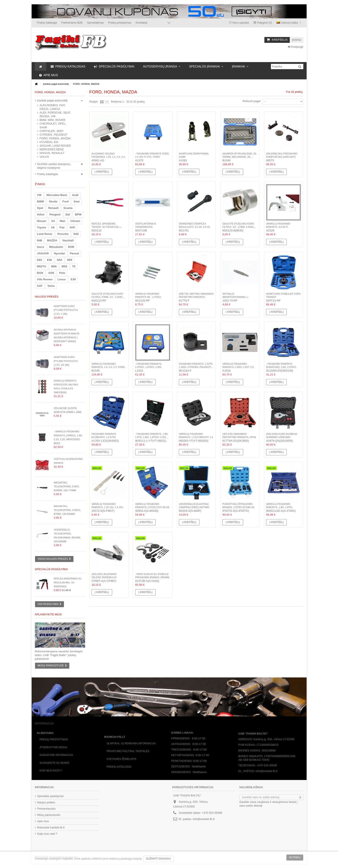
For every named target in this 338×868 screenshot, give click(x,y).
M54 (64, 266)
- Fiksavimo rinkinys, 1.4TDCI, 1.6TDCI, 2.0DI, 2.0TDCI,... (149, 367)
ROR (71, 247)
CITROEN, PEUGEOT (54, 135)
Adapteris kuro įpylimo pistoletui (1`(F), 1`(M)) (66, 310)
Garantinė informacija (56, 755)
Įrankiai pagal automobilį (52, 100)
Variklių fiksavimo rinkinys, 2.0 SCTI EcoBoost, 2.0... (278, 227)
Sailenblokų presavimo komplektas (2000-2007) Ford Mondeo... (282, 157)
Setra (51, 286)
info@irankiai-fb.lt (204, 819)
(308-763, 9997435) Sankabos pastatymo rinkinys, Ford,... (196, 297)
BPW (78, 214)
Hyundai (59, 253)
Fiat (62, 227)
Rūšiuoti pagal (251, 101)
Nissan (42, 221)
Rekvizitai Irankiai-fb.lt (51, 827)
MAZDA (52, 240)
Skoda (53, 201)
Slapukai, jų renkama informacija (131, 743)
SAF (40, 286)
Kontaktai (141, 23)
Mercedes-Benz (57, 195)
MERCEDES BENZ (52, 149)
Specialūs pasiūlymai (51, 569)
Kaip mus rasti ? (51, 771)
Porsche (63, 234)
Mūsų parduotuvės (49, 815)
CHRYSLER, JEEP (52, 131)
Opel (40, 208)
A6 (53, 227)
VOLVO (44, 157)
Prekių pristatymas (120, 23)
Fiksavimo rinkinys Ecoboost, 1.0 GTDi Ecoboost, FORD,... (104, 437)
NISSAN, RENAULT (52, 153)
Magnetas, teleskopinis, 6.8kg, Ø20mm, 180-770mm (67, 486)
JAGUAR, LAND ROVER (55, 146)
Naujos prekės (47, 297)
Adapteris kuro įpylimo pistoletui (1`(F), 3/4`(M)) (66, 361)
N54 (60, 260)
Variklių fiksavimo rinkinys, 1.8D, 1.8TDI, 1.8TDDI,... (279, 507)
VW (39, 195)
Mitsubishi (56, 247)
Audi (75, 195)
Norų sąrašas (239, 23)
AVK (72, 227)
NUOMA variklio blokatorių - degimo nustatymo (55, 166)
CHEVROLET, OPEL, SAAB (53, 125)
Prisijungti (296, 47)
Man (63, 221)
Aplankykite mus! (48, 614)
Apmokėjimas (95, 23)
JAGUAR (43, 253)
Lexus (62, 279)
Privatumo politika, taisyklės (128, 751)
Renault (53, 208)
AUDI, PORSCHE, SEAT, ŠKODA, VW (55, 114)
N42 (76, 234)
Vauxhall (68, 240)
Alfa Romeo (45, 279)
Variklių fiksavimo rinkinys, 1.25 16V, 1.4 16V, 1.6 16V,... (108, 507)
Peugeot (55, 214)
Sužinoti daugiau (158, 859)
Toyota (42, 227)
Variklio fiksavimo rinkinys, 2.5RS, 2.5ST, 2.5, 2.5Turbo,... (238, 367)
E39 (73, 279)
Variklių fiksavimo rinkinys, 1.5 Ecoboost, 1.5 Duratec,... (196, 437)
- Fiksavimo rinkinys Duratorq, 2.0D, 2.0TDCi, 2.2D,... (281, 367)
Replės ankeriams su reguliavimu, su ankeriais (68, 582)
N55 (70, 260)
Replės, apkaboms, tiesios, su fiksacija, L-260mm (107, 227)
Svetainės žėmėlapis (122, 759)
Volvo (41, 214)
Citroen (75, 221)
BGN (40, 273)
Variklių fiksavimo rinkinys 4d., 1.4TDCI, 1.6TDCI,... (148, 297)
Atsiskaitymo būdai (53, 747)
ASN (51, 273)
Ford (65, 201)
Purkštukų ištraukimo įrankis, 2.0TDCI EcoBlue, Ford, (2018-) (239, 507)
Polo (62, 273)
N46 (40, 240)
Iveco (41, 247)
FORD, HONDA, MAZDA (55, 138)
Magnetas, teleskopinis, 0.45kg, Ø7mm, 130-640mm (67, 510)
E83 (40, 260)
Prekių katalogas (48, 174)
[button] (162, 66)
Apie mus (43, 821)
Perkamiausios (46, 809)
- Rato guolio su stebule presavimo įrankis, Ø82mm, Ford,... (152, 577)
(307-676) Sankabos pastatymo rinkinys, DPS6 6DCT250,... (239, 437)
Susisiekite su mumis (54, 763)
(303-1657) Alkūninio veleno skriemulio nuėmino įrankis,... (104, 577)
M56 (54, 266)
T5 (74, 266)
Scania (68, 208)
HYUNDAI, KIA (49, 142)
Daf (68, 214)
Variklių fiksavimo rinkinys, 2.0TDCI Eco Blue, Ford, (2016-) (153, 507)
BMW (41, 201)
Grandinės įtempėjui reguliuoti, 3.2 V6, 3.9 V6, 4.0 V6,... (195, 227)
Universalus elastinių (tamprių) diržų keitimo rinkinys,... (194, 507)
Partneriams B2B (72, 23)
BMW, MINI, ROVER (53, 120)
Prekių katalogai (47, 23)
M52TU (42, 266)
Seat (77, 201)
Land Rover (45, 234)
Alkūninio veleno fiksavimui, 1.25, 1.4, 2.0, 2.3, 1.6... (108, 157)
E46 (49, 260)
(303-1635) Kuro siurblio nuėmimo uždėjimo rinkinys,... (282, 437)
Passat (74, 253)
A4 (53, 221)
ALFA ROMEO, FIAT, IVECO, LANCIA (53, 107)
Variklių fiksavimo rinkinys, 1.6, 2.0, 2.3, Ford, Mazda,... (109, 367)
